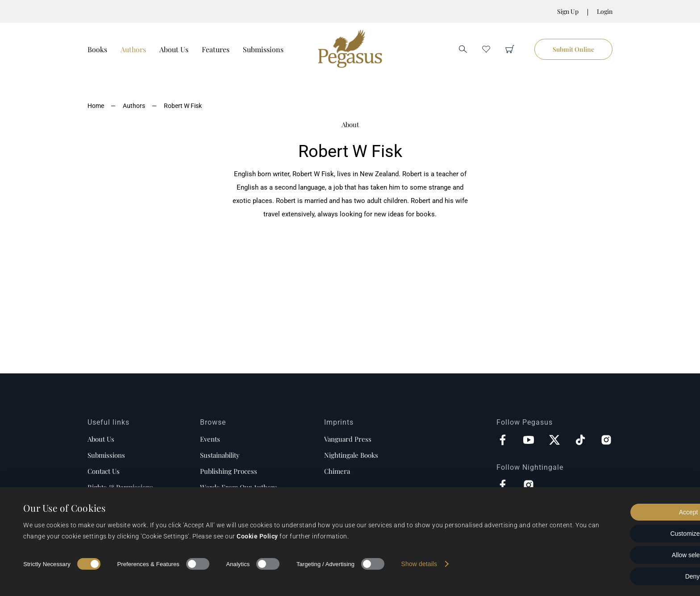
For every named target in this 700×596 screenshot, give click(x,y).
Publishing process (229, 471)
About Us (174, 49)
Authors (133, 49)
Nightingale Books (351, 455)
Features (216, 49)
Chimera (337, 471)
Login (605, 11)
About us (101, 439)
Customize (626, 534)
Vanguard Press (348, 439)
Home (96, 106)
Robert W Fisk (183, 106)
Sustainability (220, 455)
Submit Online (573, 49)
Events (210, 439)
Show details (419, 564)
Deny (626, 576)
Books (97, 49)
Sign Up (568, 11)
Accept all (626, 512)
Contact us (104, 471)
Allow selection (626, 555)
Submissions (263, 49)
